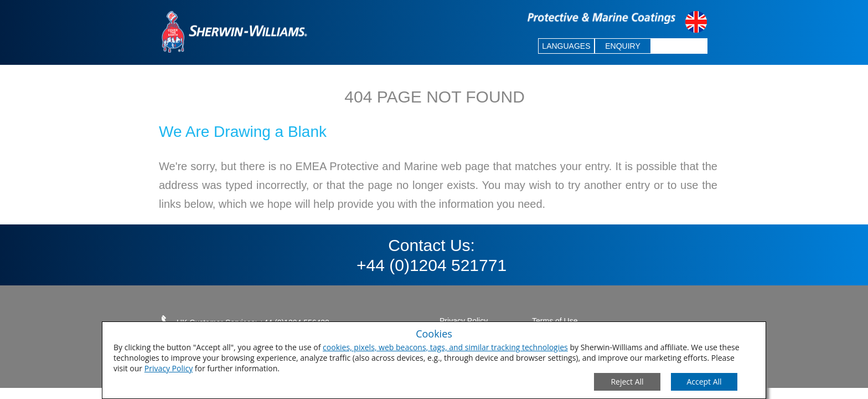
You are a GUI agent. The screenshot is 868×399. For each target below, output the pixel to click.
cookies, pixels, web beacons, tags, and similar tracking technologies (445, 347)
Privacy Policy (169, 368)
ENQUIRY (623, 46)
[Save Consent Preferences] (704, 382)
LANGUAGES (566, 46)
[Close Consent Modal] (627, 382)
